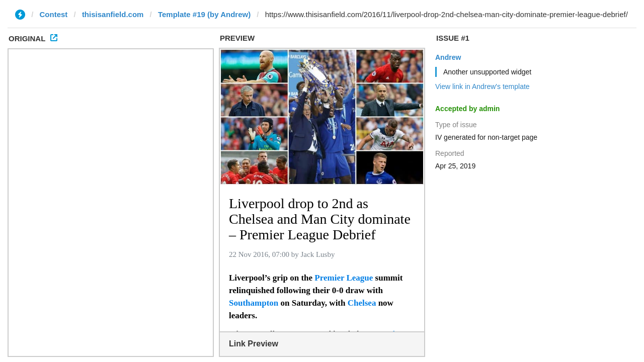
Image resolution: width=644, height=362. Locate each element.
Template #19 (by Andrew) (204, 14)
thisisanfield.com (113, 14)
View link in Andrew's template (482, 86)
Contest (54, 14)
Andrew (448, 57)
